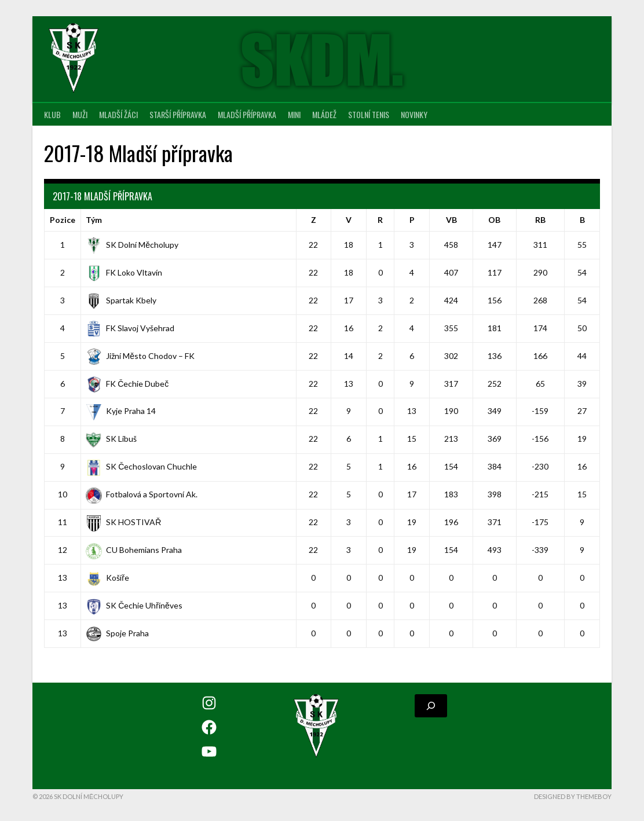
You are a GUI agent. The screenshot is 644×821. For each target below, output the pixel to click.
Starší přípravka (178, 114)
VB (451, 220)
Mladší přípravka (247, 114)
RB (540, 220)
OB (494, 220)
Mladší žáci (118, 114)
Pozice (63, 220)
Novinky (414, 114)
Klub (52, 114)
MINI (294, 114)
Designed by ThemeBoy (573, 796)
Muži (80, 114)
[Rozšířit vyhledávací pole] (431, 706)
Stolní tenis (369, 114)
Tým (94, 220)
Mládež (324, 114)
